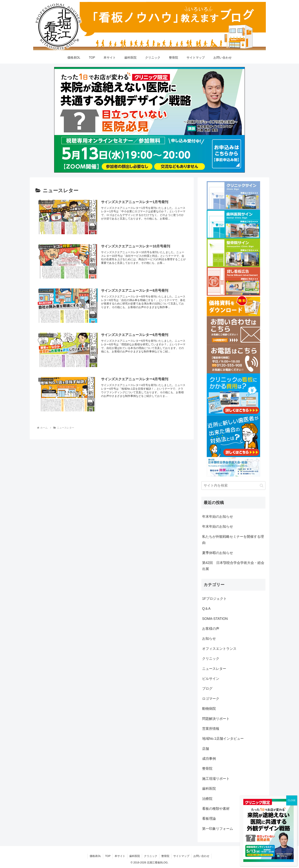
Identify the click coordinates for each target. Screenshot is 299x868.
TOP (108, 856)
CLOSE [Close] (292, 800)
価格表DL (95, 856)
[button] (262, 486)
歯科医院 (135, 856)
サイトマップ (181, 856)
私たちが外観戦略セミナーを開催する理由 (233, 540)
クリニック (151, 856)
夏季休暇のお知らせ (218, 553)
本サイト (120, 856)
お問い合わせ (201, 856)
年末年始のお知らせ (218, 517)
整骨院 (165, 856)
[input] (233, 486)
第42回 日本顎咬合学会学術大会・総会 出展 (234, 566)
